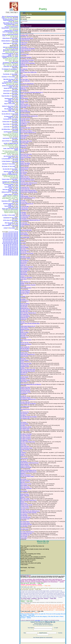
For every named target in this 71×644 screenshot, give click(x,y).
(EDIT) (23, 13)
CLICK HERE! (36, 592)
